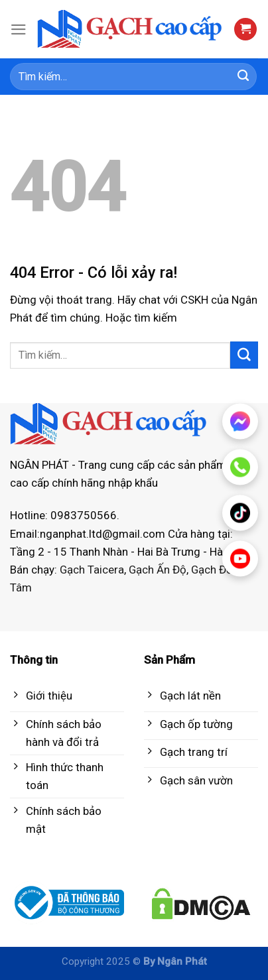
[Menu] (19, 30)
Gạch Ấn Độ (158, 570)
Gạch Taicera (92, 570)
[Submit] (243, 77)
